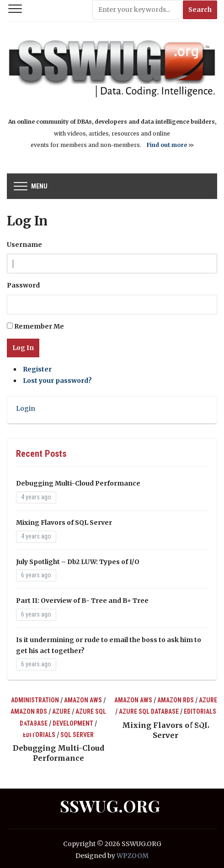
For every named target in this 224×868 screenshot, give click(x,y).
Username (24, 245)
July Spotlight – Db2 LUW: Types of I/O (78, 562)
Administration (35, 700)
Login (26, 408)
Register (37, 369)
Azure (61, 711)
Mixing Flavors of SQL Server (64, 523)
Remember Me (39, 326)
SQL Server (77, 735)
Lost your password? (57, 381)
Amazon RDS (29, 711)
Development (73, 723)
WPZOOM (133, 856)
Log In (23, 348)
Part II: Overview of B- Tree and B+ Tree (82, 601)
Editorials (39, 735)
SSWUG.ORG (110, 805)
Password (23, 285)
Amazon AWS (83, 700)
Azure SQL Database (149, 711)
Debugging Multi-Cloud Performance (78, 483)
